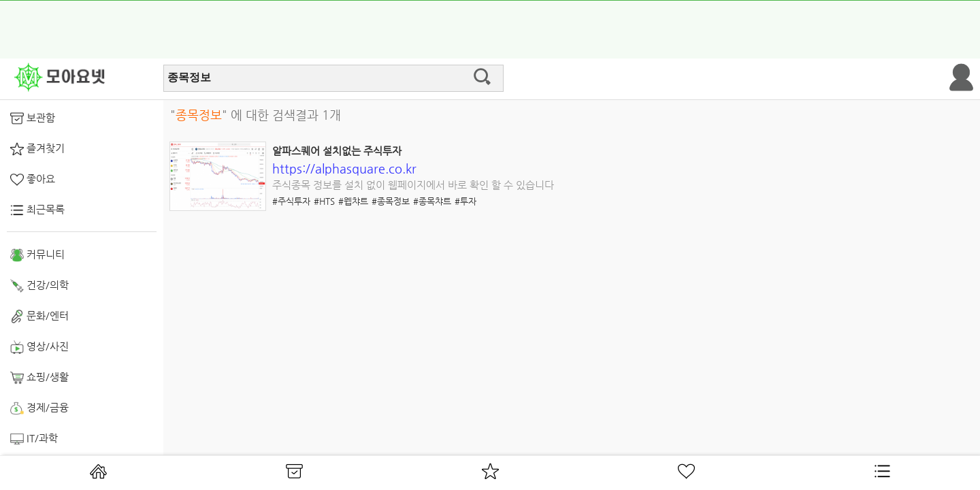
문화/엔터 (39, 316)
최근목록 (37, 210)
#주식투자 (291, 201)
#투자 (465, 201)
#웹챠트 (353, 201)
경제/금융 (39, 408)
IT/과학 (34, 439)
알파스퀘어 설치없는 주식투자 (337, 151)
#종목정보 (391, 201)
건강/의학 (39, 286)
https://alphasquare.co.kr (344, 168)
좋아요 (33, 180)
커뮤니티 (37, 255)
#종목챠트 (432, 201)
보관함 (33, 118)
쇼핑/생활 (39, 378)
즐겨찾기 (37, 149)
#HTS (324, 201)
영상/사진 (39, 347)
